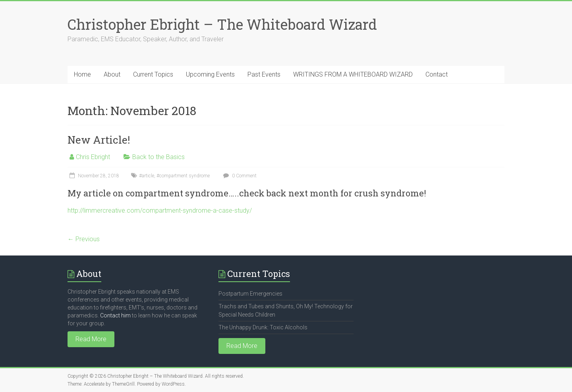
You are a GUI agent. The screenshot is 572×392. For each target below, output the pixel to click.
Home (82, 74)
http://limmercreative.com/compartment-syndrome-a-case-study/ (160, 210)
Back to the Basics (158, 157)
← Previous (84, 239)
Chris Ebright (93, 157)
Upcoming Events (210, 74)
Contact (437, 74)
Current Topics (153, 74)
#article (147, 176)
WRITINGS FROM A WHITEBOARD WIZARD (353, 74)
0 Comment (239, 176)
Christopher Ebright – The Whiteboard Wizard (222, 24)
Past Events (264, 74)
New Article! (99, 140)
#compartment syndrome (183, 176)
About (112, 74)
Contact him (115, 315)
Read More (91, 339)
